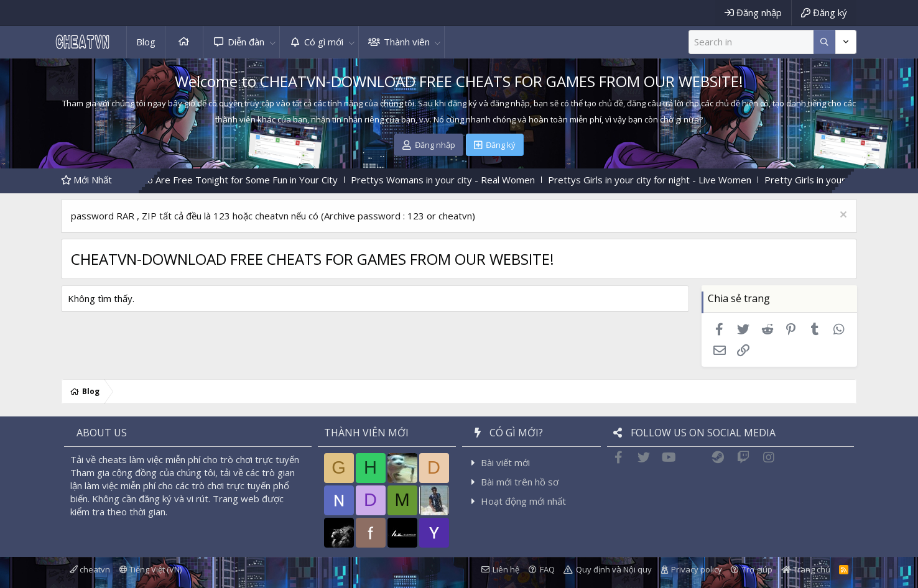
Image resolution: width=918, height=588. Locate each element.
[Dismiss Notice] (842, 216)
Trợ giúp (757, 569)
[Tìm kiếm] (751, 42)
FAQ (547, 569)
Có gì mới (324, 42)
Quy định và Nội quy (614, 569)
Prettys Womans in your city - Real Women (457, 180)
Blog (146, 42)
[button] (272, 42)
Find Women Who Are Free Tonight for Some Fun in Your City (222, 180)
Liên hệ (506, 569)
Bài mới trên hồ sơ (520, 482)
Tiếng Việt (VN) (151, 569)
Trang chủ (184, 42)
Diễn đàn (246, 42)
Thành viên (407, 42)
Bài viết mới (505, 462)
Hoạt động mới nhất (523, 501)
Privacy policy (697, 569)
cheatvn (90, 569)
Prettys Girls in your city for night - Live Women (664, 180)
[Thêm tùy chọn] (824, 42)
